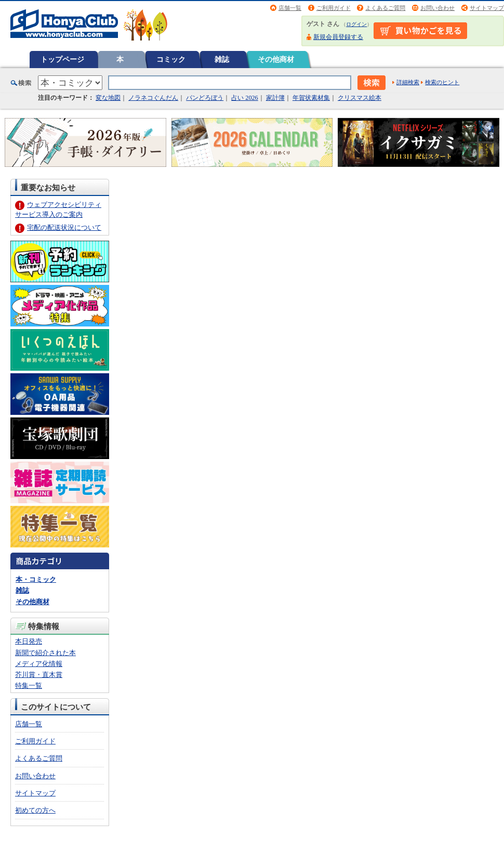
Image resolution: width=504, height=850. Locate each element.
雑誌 (222, 59)
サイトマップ (487, 8)
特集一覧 (29, 685)
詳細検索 (408, 82)
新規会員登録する (338, 37)
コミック (171, 59)
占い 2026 (244, 98)
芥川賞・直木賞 (39, 675)
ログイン (356, 24)
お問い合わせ (437, 8)
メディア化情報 (39, 664)
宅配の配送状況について (64, 227)
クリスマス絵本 (360, 98)
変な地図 (108, 98)
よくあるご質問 (385, 8)
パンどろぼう (205, 98)
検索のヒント (442, 82)
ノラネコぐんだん (153, 98)
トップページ (62, 59)
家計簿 (275, 98)
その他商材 (276, 59)
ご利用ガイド (334, 8)
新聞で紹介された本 (45, 653)
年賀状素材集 (311, 98)
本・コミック (36, 579)
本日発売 (29, 641)
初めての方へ (35, 810)
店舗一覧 (290, 8)
